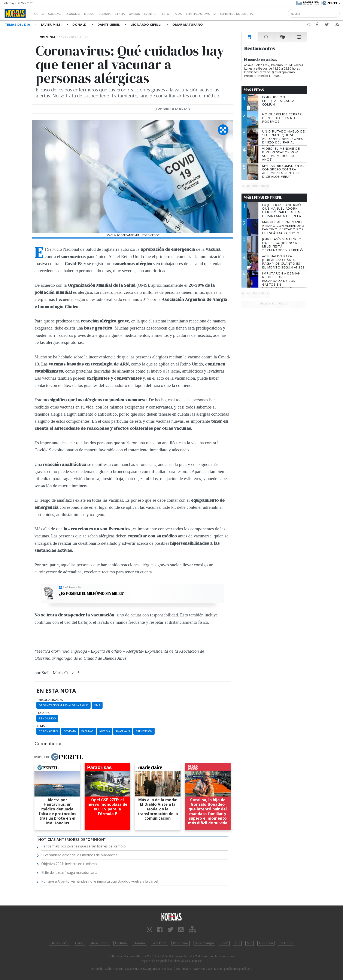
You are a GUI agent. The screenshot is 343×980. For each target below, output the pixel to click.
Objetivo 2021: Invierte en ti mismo (69, 864)
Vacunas (87, 731)
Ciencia (135, 14)
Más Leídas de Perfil (263, 198)
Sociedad (59, 14)
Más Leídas (254, 90)
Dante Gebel (109, 24)
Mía (250, 943)
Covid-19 (70, 731)
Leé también (72, 587)
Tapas (202, 14)
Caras (79, 943)
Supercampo (205, 943)
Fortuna (121, 943)
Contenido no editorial (274, 14)
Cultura (117, 14)
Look (224, 943)
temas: (42, 726)
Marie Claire (99, 943)
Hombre (140, 943)
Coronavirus (48, 731)
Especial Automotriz (230, 14)
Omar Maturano (188, 24)
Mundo (99, 14)
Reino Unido (47, 718)
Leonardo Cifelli (147, 24)
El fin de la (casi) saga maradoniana (69, 873)
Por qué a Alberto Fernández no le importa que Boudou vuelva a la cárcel (100, 881)
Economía (80, 14)
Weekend (159, 943)
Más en (59, 757)
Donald (80, 24)
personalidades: (50, 700)
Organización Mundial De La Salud (63, 705)
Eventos (171, 14)
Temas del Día (18, 24)
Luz (237, 943)
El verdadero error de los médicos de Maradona (79, 855)
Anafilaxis (123, 731)
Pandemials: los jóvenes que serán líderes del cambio (84, 846)
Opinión (152, 14)
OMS (97, 705)
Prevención (144, 731)
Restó (187, 14)
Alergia (105, 731)
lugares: (43, 713)
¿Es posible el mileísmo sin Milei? (91, 594)
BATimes (286, 943)
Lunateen (266, 943)
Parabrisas (181, 943)
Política (40, 14)
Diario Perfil (59, 943)
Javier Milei (52, 24)
